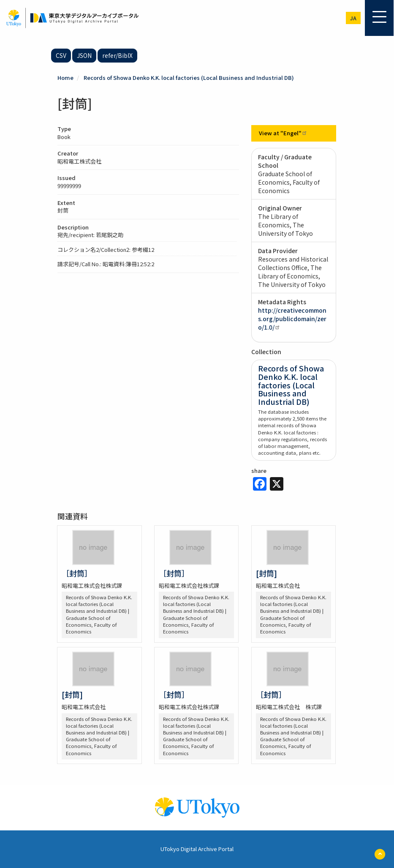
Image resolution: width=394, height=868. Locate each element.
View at (283, 133)
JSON (84, 55)
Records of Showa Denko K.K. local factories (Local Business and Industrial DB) (189, 78)
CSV (61, 55)
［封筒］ (77, 573)
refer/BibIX (117, 55)
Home (65, 78)
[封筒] (266, 573)
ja (353, 18)
